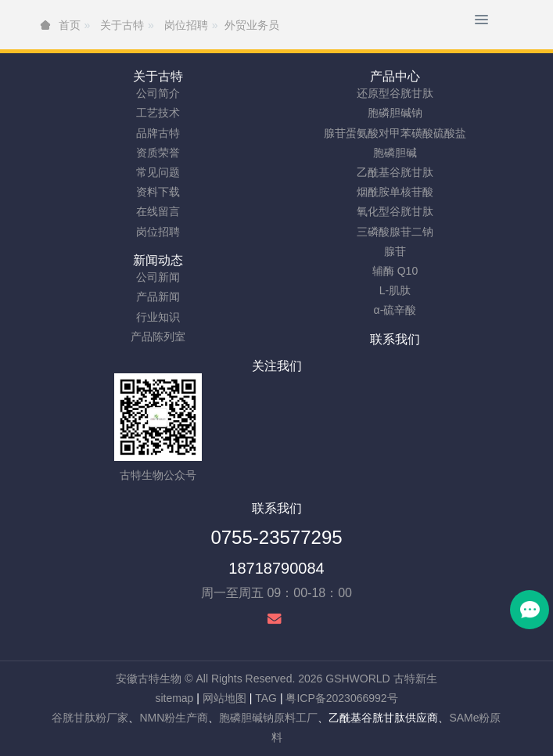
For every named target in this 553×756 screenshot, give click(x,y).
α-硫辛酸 (395, 310)
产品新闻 (158, 297)
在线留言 (158, 211)
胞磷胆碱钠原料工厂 (268, 718)
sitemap (174, 698)
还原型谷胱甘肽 (395, 93)
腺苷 (395, 251)
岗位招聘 (158, 232)
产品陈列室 (158, 337)
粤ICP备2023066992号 (341, 698)
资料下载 (158, 192)
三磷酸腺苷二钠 (395, 232)
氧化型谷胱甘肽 (395, 211)
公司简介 (158, 93)
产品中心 (395, 76)
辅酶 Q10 (395, 271)
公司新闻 (158, 277)
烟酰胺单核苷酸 (395, 192)
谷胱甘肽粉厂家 (90, 718)
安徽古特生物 (149, 679)
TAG (266, 698)
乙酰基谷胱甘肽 (395, 172)
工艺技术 (158, 113)
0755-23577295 (276, 537)
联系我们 (395, 339)
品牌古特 (158, 133)
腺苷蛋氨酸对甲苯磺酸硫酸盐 (395, 133)
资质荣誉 (158, 153)
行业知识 (158, 317)
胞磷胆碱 (395, 153)
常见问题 (158, 172)
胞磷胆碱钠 (395, 113)
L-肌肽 (395, 290)
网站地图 (224, 698)
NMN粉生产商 (174, 718)
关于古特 (158, 76)
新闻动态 (158, 260)
